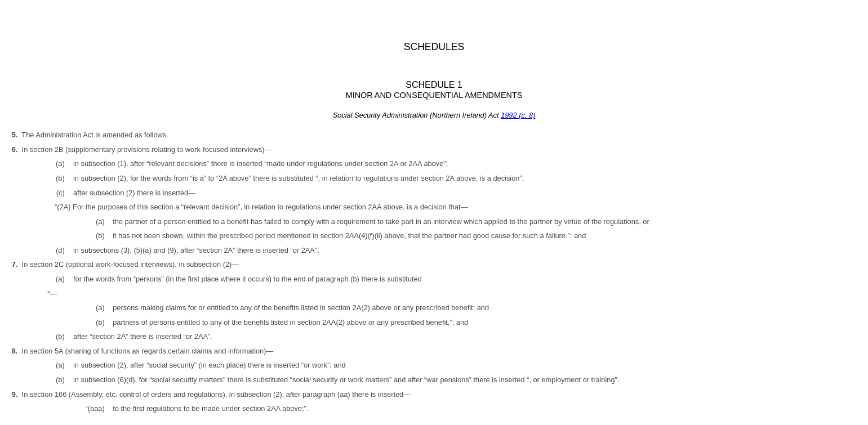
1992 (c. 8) (518, 115)
